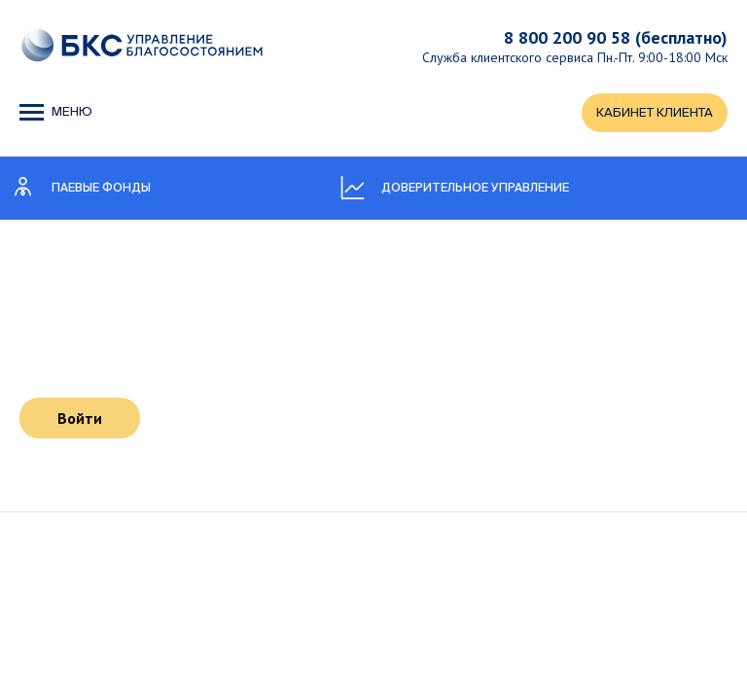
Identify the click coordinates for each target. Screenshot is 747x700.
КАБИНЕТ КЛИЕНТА (655, 113)
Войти (80, 418)
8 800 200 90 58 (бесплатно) (616, 37)
